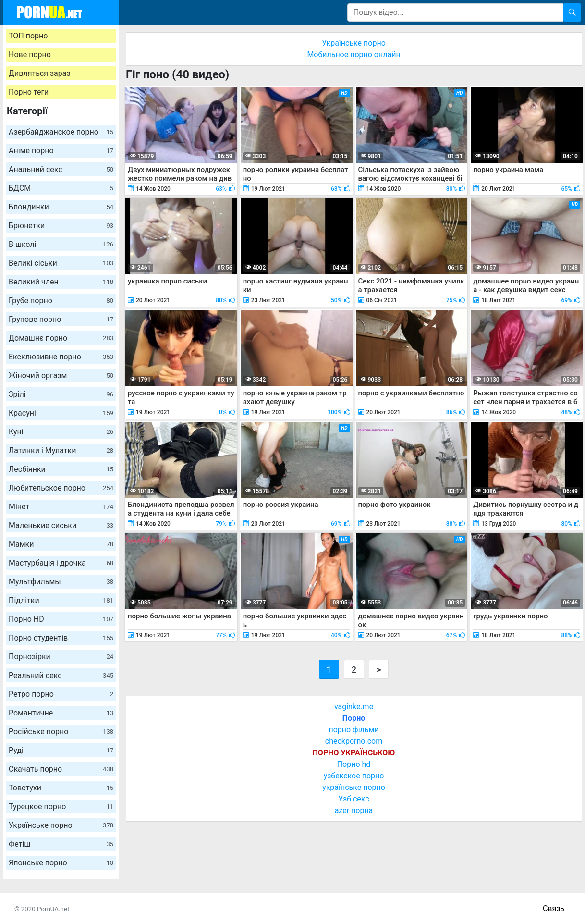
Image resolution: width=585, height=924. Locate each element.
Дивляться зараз (40, 73)
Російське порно (61, 732)
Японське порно (61, 863)
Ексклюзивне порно (61, 357)
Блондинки (61, 207)
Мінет (61, 507)
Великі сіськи (61, 263)
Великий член (61, 282)
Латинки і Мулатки (61, 450)
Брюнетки (61, 226)
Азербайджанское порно (61, 132)
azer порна (354, 810)
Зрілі (61, 394)
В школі (61, 244)
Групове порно (61, 319)
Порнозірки (61, 657)
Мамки (61, 544)
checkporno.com (354, 741)
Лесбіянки (61, 469)
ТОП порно (28, 36)
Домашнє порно (61, 338)
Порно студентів (61, 638)
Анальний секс (61, 169)
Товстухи (61, 788)
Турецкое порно (61, 807)
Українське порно (61, 825)
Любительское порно (61, 488)
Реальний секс (61, 675)
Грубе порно (61, 301)
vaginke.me (354, 707)
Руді (61, 750)
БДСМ (61, 188)
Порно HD (61, 619)
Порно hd (354, 764)
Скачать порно (61, 769)
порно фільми (353, 730)
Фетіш (61, 844)
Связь (554, 908)
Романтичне (61, 713)
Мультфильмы (61, 582)
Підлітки (61, 600)
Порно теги (29, 92)
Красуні (61, 413)
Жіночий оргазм (61, 376)
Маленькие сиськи (61, 525)
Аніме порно (61, 151)
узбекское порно (354, 776)
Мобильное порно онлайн (353, 55)
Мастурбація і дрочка (61, 563)
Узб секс (353, 799)
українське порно (354, 787)
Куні (61, 432)
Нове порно (30, 55)
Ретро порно (61, 694)
